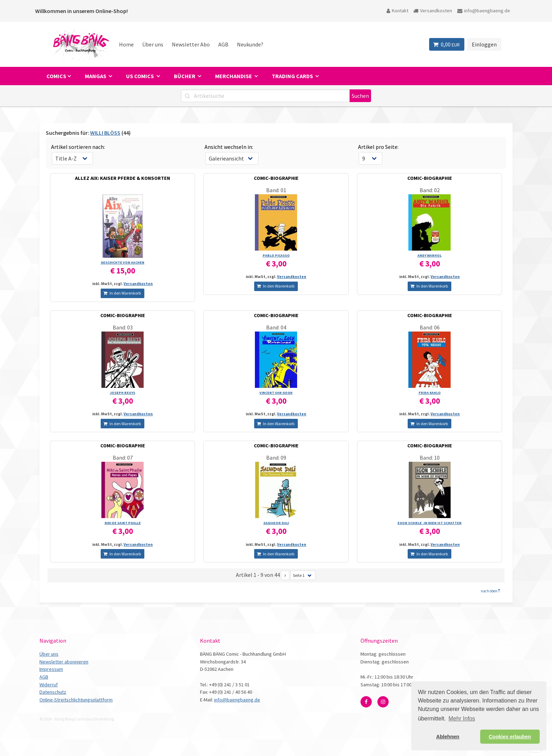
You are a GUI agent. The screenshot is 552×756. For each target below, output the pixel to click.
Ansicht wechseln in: (229, 147)
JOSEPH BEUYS (123, 393)
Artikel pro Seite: (378, 147)
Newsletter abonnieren (64, 662)
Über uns (153, 44)
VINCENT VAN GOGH (276, 393)
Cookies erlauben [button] (510, 737)
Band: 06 (430, 327)
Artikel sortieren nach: (78, 147)
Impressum (51, 669)
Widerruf (49, 685)
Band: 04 (276, 327)
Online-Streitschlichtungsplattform (76, 700)
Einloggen (484, 44)
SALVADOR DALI (276, 523)
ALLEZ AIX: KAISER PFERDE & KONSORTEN (123, 178)
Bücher (185, 76)
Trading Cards (293, 76)
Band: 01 (276, 190)
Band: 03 (123, 327)
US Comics (140, 76)
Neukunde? (250, 44)
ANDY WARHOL (429, 255)
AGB (223, 44)
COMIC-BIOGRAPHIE (276, 178)
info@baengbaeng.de (484, 11)
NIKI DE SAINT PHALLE (123, 523)
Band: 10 (430, 458)
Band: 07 (123, 458)
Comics (56, 76)
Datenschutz (53, 692)
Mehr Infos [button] (462, 719)
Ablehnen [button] (448, 737)
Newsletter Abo (191, 44)
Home (126, 44)
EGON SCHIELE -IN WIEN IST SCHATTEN (429, 523)
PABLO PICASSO (276, 255)
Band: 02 (430, 190)
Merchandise (234, 76)
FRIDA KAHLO (430, 393)
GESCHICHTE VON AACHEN (123, 262)
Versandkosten (433, 11)
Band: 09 (276, 458)
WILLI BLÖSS (105, 133)
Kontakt (397, 11)
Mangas (96, 76)
